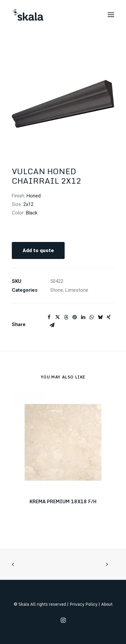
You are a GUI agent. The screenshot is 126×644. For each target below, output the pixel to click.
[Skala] (28, 15)
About (107, 604)
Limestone (77, 290)
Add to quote (38, 250)
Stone (57, 290)
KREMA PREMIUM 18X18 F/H (63, 501)
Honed (34, 196)
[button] (111, 15)
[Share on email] (52, 325)
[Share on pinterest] (74, 317)
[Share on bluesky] (100, 317)
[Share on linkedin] (83, 317)
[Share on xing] (109, 317)
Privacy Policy (84, 604)
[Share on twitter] (57, 317)
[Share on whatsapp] (92, 317)
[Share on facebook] (49, 317)
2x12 (28, 204)
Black (32, 213)
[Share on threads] (66, 317)
